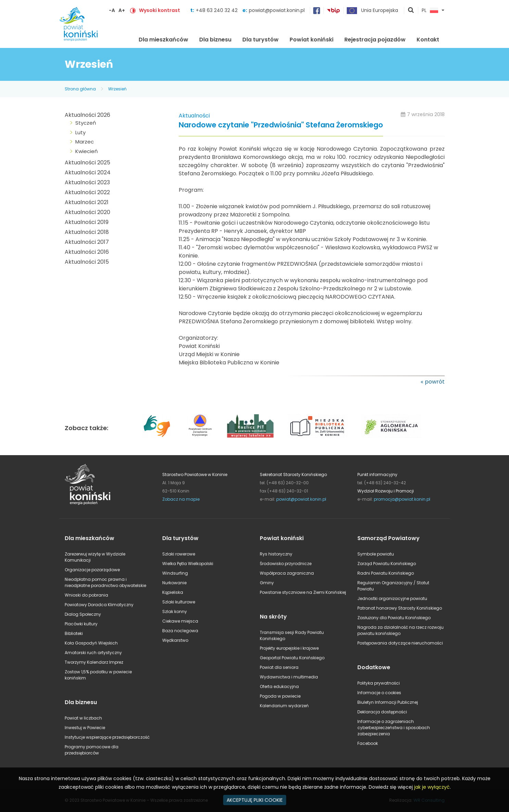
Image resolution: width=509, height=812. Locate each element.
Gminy (267, 583)
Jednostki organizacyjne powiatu (392, 598)
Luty (80, 132)
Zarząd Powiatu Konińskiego (387, 564)
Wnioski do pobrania (86, 595)
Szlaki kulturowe (179, 602)
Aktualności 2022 (87, 192)
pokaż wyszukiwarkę (411, 11)
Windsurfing (175, 573)
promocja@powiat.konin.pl (402, 499)
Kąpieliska (173, 592)
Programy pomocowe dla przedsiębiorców (92, 750)
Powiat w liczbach (83, 718)
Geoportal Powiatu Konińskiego (292, 658)
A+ (122, 10)
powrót (435, 382)
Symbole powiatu (376, 554)
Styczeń (86, 123)
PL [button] (430, 11)
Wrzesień (117, 89)
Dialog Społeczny (83, 614)
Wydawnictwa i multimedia (289, 677)
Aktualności (194, 116)
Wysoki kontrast (160, 10)
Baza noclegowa (180, 631)
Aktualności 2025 (87, 163)
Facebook (368, 743)
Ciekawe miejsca (180, 621)
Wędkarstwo (175, 640)
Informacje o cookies (379, 693)
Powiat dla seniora (279, 667)
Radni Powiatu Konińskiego (386, 573)
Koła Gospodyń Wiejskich (91, 643)
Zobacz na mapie (181, 499)
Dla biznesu (215, 40)
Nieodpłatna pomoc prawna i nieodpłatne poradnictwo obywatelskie (105, 582)
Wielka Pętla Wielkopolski (188, 564)
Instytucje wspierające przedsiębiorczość (107, 737)
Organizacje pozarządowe (92, 570)
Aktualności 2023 (87, 182)
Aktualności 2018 (87, 232)
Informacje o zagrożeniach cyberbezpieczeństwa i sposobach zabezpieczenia (394, 728)
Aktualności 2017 (87, 242)
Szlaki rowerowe (179, 554)
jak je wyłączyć (432, 787)
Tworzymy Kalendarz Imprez (94, 662)
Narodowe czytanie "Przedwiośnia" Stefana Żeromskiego (281, 125)
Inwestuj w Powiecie (85, 728)
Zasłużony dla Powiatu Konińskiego (394, 618)
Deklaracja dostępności (382, 712)
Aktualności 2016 (87, 252)
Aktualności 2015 (87, 262)
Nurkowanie (174, 583)
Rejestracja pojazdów (375, 40)
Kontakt (428, 40)
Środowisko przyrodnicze (286, 564)
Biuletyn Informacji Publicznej (388, 702)
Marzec (85, 142)
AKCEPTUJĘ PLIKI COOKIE (255, 800)
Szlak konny (175, 611)
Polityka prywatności (379, 683)
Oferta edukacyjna (279, 686)
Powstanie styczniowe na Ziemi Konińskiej (303, 592)
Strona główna (122, 39)
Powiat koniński (311, 40)
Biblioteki (74, 633)
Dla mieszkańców (163, 40)
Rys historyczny (276, 554)
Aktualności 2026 (87, 115)
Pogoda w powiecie (280, 696)
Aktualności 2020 (87, 212)
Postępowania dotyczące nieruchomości (400, 643)
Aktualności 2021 (87, 202)
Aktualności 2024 (88, 172)
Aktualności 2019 (87, 222)
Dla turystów (260, 40)
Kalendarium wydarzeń (284, 706)
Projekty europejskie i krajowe (289, 648)
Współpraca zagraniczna (287, 573)
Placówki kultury (81, 624)
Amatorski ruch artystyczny (93, 653)
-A (112, 10)
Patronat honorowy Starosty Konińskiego (400, 608)
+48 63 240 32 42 (217, 10)
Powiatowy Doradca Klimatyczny (99, 605)
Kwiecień (87, 151)
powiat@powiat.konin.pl (277, 10)
